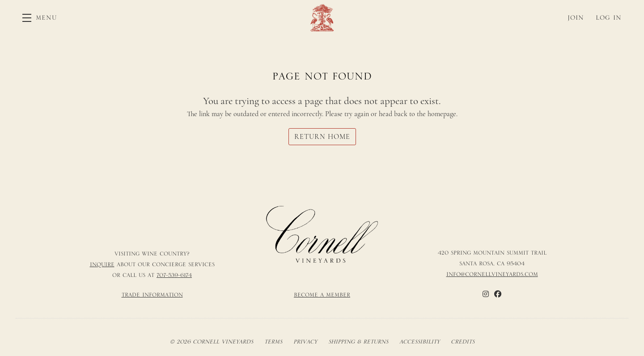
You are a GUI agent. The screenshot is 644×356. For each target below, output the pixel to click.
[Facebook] (498, 294)
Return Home (322, 137)
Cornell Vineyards (322, 18)
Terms (273, 342)
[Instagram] (486, 294)
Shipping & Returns (358, 342)
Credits (463, 342)
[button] (40, 18)
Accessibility (419, 342)
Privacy (305, 342)
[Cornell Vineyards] (322, 235)
